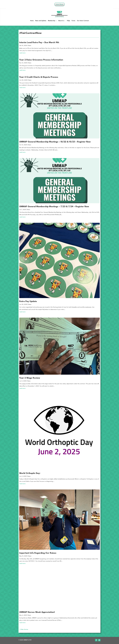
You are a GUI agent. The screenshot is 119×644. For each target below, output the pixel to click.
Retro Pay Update (28, 301)
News (30, 46)
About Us (61, 21)
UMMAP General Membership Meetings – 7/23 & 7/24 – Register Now (54, 207)
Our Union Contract (83, 21)
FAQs (68, 21)
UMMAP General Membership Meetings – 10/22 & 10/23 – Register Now (55, 142)
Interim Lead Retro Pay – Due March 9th (39, 43)
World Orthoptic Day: (30, 473)
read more (22, 53)
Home (32, 21)
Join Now (60, 4)
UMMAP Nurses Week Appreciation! (37, 612)
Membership (52, 21)
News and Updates (41, 21)
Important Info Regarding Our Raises (38, 553)
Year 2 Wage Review (30, 378)
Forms (73, 21)
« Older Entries (24, 629)
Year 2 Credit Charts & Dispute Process (39, 77)
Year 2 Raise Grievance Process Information (41, 60)
